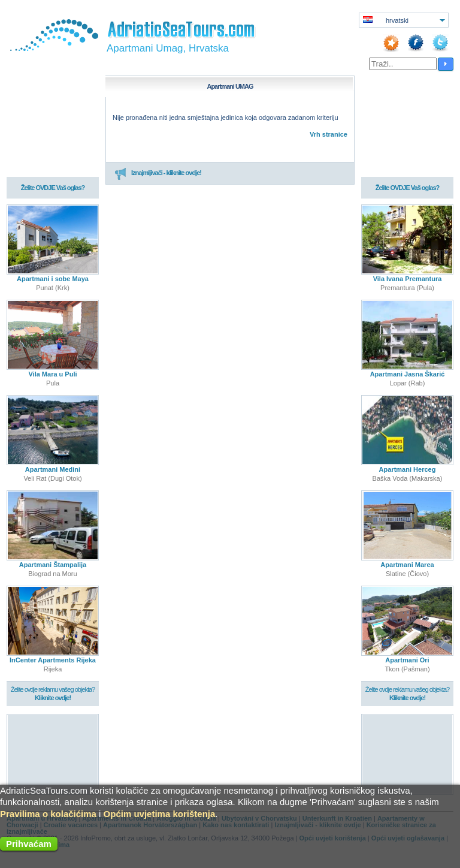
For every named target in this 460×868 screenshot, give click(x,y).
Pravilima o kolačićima (48, 814)
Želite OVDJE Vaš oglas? (53, 188)
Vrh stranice (329, 134)
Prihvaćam (29, 844)
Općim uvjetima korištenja (160, 814)
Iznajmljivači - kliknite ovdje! (158, 173)
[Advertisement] (53, 754)
